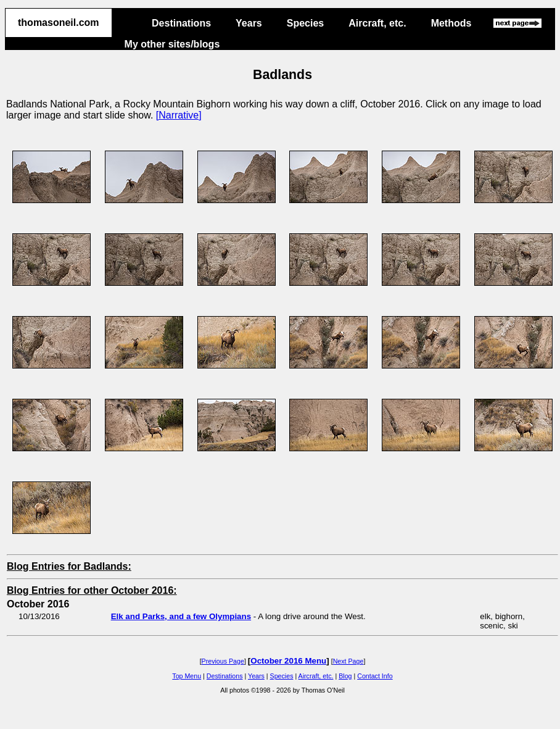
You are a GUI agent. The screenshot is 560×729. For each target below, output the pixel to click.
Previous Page (223, 661)
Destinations (181, 23)
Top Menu (187, 676)
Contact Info (375, 676)
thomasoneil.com (59, 23)
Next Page (348, 661)
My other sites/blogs (172, 44)
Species (305, 23)
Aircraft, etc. (377, 23)
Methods (451, 23)
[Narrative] (179, 115)
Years (249, 23)
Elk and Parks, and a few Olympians (181, 616)
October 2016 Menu (288, 661)
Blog (345, 676)
